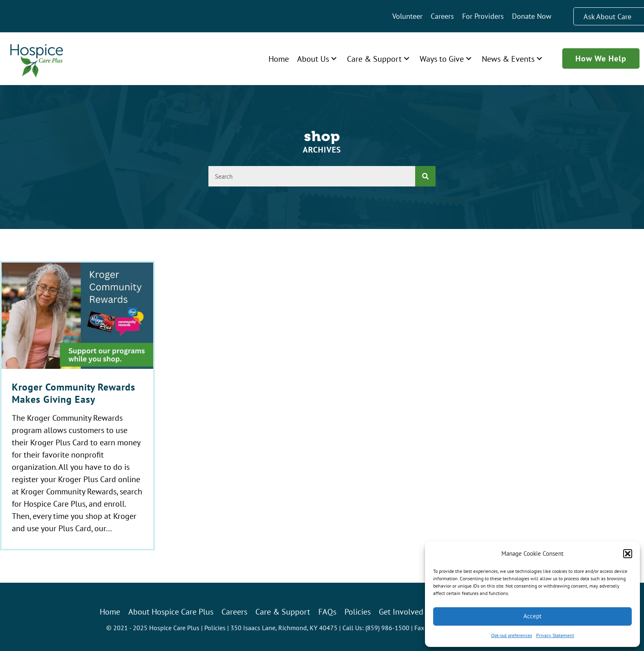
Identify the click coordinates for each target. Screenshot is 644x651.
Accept (532, 616)
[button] (628, 554)
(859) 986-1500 (387, 628)
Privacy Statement (555, 635)
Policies (215, 628)
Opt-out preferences (512, 635)
